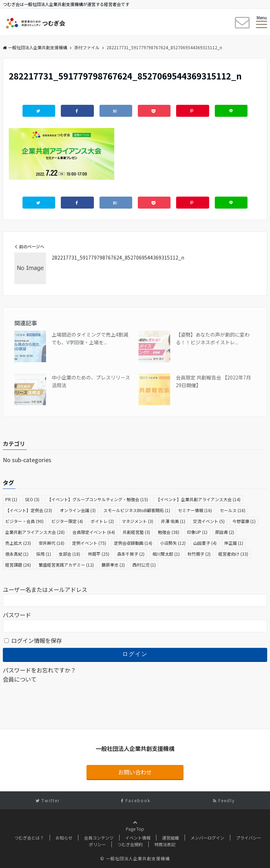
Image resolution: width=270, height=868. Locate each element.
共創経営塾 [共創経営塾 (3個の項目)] (136, 532)
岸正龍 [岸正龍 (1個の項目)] (234, 543)
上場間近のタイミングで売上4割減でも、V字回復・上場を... (90, 338)
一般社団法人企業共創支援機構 (35, 47)
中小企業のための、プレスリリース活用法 (91, 381)
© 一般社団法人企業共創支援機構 (135, 858)
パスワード (17, 615)
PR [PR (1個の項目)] (11, 499)
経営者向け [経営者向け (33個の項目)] (233, 554)
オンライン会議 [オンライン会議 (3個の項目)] (78, 510)
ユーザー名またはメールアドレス (45, 589)
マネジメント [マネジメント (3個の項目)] (137, 521)
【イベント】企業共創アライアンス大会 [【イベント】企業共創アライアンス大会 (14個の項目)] (198, 499)
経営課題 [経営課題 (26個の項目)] (18, 565)
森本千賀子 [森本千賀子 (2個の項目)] (131, 554)
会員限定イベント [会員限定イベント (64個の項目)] (94, 532)
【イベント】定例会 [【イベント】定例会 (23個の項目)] (29, 510)
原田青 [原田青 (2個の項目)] (225, 532)
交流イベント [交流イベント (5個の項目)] (209, 521)
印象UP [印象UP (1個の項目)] (197, 532)
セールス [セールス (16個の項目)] (233, 510)
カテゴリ (14, 443)
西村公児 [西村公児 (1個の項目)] (144, 565)
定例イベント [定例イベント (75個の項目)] (89, 543)
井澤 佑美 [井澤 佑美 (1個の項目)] (173, 521)
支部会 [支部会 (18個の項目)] (69, 554)
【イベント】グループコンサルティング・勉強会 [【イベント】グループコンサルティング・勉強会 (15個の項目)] (98, 499)
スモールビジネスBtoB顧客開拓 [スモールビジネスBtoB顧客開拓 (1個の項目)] (137, 510)
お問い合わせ (135, 772)
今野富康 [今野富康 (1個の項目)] (244, 521)
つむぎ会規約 (130, 844)
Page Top (135, 832)
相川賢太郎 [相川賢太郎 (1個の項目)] (166, 554)
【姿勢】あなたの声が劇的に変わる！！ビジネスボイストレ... (213, 338)
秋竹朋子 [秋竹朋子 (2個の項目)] (199, 554)
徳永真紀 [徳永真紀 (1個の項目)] (17, 554)
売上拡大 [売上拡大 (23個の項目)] (18, 543)
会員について (20, 679)
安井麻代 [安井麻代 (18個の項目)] (52, 543)
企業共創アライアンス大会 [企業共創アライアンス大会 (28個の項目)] (35, 532)
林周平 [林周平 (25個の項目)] (99, 554)
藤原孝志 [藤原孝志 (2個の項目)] (113, 565)
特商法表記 (165, 844)
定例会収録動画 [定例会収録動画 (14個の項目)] (133, 543)
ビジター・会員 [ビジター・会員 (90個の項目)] (24, 521)
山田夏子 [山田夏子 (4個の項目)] (205, 543)
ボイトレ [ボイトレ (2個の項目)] (102, 521)
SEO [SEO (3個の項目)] (32, 499)
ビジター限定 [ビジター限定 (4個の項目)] (67, 521)
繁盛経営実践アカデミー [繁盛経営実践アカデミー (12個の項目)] (66, 565)
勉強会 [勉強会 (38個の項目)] (169, 532)
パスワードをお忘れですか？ (39, 670)
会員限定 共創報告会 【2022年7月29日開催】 (213, 381)
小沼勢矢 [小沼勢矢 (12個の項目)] (173, 543)
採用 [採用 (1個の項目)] (44, 554)
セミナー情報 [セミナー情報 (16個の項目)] (195, 510)
